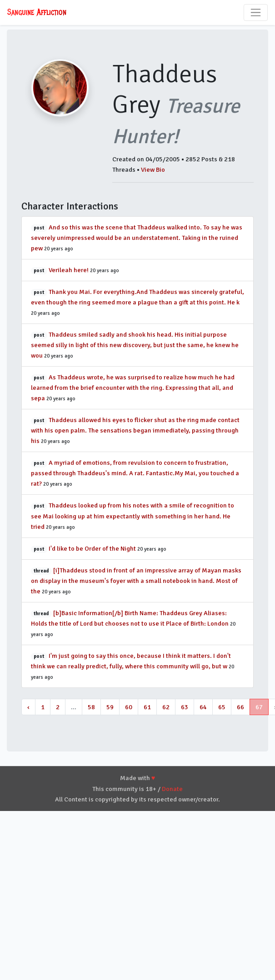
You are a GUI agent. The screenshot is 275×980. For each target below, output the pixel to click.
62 (166, 707)
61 (147, 707)
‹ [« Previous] (28, 707)
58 (91, 707)
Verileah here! (69, 270)
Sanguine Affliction (37, 12)
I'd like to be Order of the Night (93, 548)
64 (203, 707)
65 (222, 707)
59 (110, 707)
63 (185, 707)
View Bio (153, 169)
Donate (172, 789)
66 (240, 707)
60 (129, 707)
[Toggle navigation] (256, 12)
